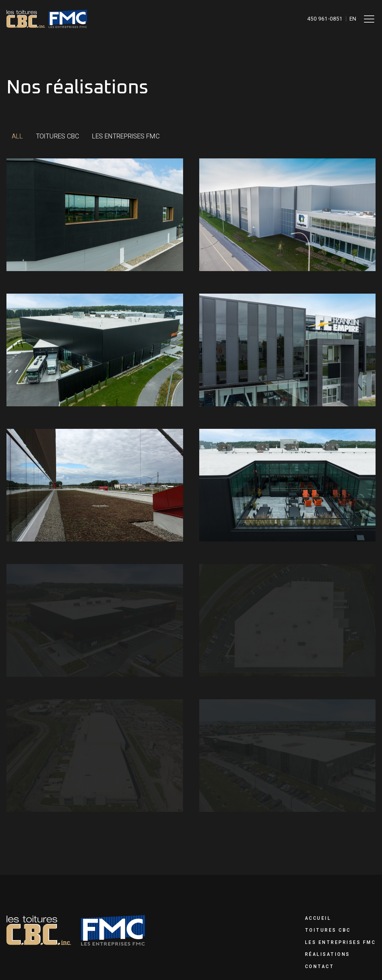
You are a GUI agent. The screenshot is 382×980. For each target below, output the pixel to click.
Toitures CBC (328, 930)
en (353, 19)
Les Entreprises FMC (340, 942)
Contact (320, 967)
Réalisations (328, 954)
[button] (369, 19)
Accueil (318, 918)
